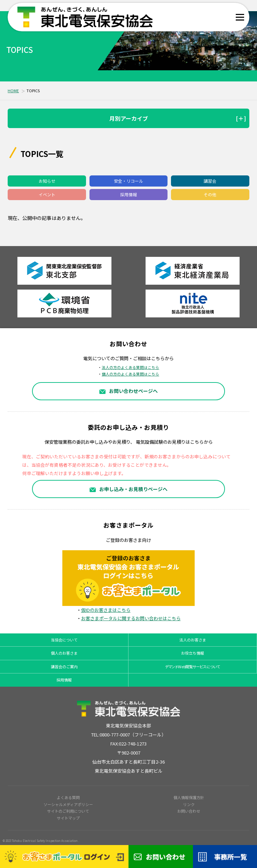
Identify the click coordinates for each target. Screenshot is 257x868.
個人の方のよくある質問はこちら (130, 374)
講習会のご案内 (64, 666)
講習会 (210, 181)
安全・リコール (128, 181)
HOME (13, 90)
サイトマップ (68, 818)
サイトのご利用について (68, 811)
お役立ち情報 (193, 653)
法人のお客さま (193, 640)
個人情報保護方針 (189, 797)
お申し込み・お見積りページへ (129, 489)
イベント (47, 194)
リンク (189, 804)
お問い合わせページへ (129, 391)
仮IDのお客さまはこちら (106, 610)
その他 (210, 194)
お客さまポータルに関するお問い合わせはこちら (131, 618)
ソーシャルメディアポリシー (68, 804)
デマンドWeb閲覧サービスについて (193, 666)
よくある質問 (68, 797)
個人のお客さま (64, 653)
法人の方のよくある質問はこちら (130, 367)
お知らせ (47, 181)
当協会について (64, 640)
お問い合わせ (189, 811)
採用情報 (128, 194)
